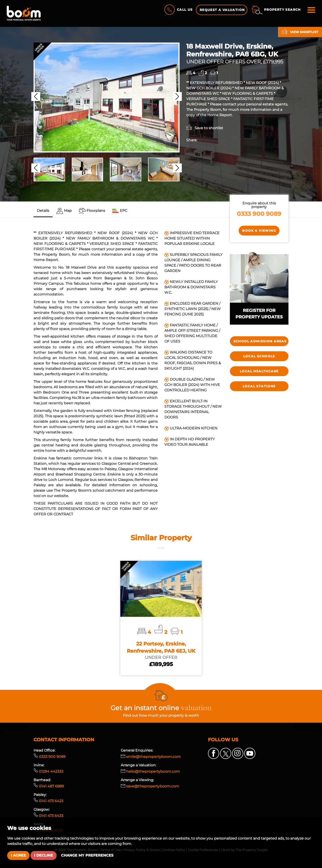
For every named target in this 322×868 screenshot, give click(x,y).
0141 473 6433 (48, 816)
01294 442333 (48, 771)
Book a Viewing (259, 231)
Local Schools (259, 356)
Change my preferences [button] (87, 855)
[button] (36, 96)
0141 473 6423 (48, 801)
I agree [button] (18, 855)
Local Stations (259, 386)
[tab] (64, 211)
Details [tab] (43, 211)
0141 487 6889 (49, 786)
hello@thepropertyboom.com (150, 771)
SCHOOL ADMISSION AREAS (260, 341)
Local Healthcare (259, 371)
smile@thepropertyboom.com (151, 757)
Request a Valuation (222, 10)
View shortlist (300, 31)
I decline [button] (43, 855)
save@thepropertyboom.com (150, 786)
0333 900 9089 (259, 214)
